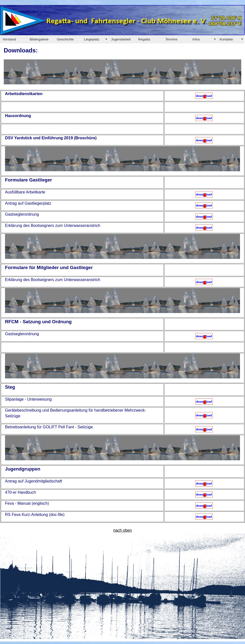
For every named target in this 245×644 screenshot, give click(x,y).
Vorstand (9, 39)
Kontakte (226, 39)
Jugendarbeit (121, 39)
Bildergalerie (39, 39)
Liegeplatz (92, 39)
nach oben (122, 530)
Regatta (144, 39)
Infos (196, 39)
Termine (171, 39)
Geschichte (65, 39)
